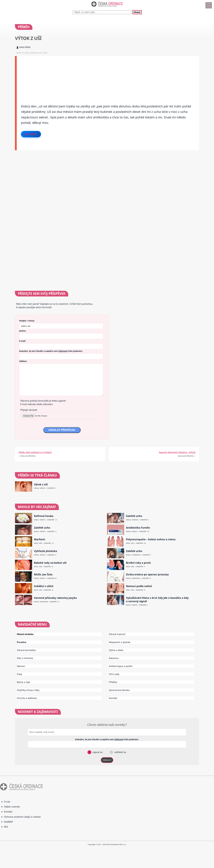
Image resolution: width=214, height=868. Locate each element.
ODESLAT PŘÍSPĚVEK (62, 430)
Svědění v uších (44, 586)
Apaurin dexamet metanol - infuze (177, 452)
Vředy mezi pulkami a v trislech (35, 452)
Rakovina (114, 658)
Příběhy (113, 682)
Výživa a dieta (116, 650)
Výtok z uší (41, 484)
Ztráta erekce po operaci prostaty (147, 574)
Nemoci (21, 666)
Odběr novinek (12, 807)
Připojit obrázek (29, 410)
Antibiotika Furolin (138, 528)
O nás (7, 802)
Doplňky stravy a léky (28, 690)
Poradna (22, 642)
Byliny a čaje (23, 682)
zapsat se (97, 752)
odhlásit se (120, 752)
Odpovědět (31, 134)
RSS (6, 827)
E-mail (22, 341)
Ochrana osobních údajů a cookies (22, 817)
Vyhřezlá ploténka (46, 551)
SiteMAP (8, 822)
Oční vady (114, 674)
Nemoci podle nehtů (139, 586)
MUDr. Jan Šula (43, 574)
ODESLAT (107, 760)
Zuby (19, 674)
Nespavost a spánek (120, 642)
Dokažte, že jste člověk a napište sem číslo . (51, 351)
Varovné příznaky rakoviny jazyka (55, 598)
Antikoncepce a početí (121, 666)
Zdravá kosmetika (26, 650)
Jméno (22, 331)
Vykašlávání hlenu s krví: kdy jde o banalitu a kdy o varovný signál (157, 599)
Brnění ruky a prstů (138, 563)
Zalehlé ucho (134, 516)
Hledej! (137, 12)
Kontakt (113, 698)
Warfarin (40, 539)
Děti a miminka (25, 658)
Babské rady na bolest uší (50, 563)
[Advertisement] (102, 76)
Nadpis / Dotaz (27, 321)
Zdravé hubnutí (117, 634)
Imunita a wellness (27, 698)
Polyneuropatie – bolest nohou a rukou (151, 539)
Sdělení (23, 361)
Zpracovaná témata (119, 690)
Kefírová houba (44, 516)
